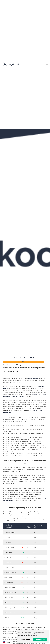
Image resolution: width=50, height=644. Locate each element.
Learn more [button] (35, 635)
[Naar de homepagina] (10, 64)
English (6, 642)
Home (16, 358)
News (24, 358)
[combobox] (7, 642)
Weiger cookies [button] (25, 639)
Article (32, 358)
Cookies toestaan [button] (40, 639)
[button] (47, 64)
